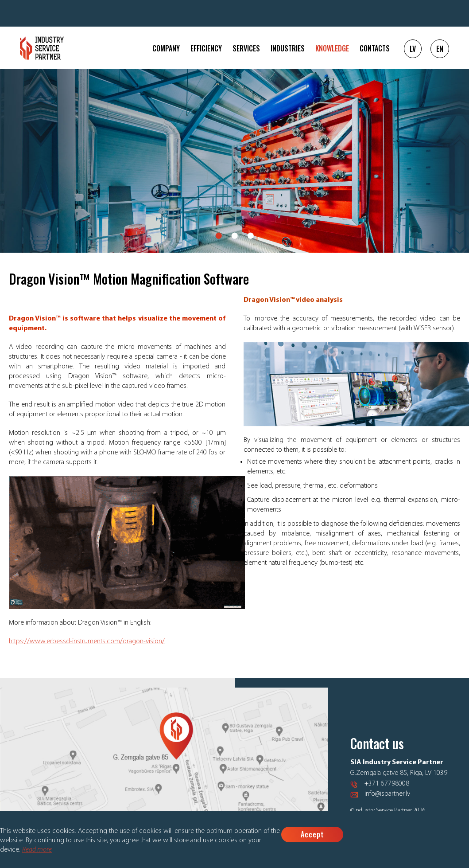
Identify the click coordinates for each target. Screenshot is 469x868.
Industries (288, 48)
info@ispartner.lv (387, 794)
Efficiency (206, 48)
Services (246, 48)
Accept (312, 834)
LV (413, 49)
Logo (42, 48)
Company (166, 48)
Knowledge (332, 48)
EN (440, 49)
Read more (37, 850)
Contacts (375, 48)
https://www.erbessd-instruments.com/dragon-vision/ (87, 641)
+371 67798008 (387, 784)
